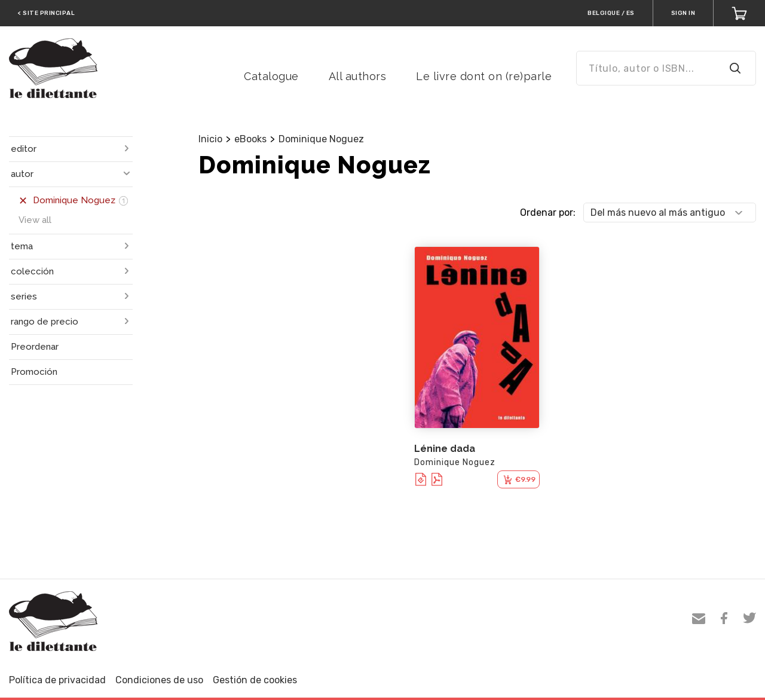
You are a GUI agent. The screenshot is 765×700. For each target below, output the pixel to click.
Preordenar (35, 347)
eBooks (250, 139)
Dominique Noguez (321, 139)
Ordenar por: (548, 213)
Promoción (34, 372)
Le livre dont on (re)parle (484, 76)
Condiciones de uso (159, 680)
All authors (358, 76)
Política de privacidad (57, 680)
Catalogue (271, 76)
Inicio (210, 139)
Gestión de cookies (255, 680)
